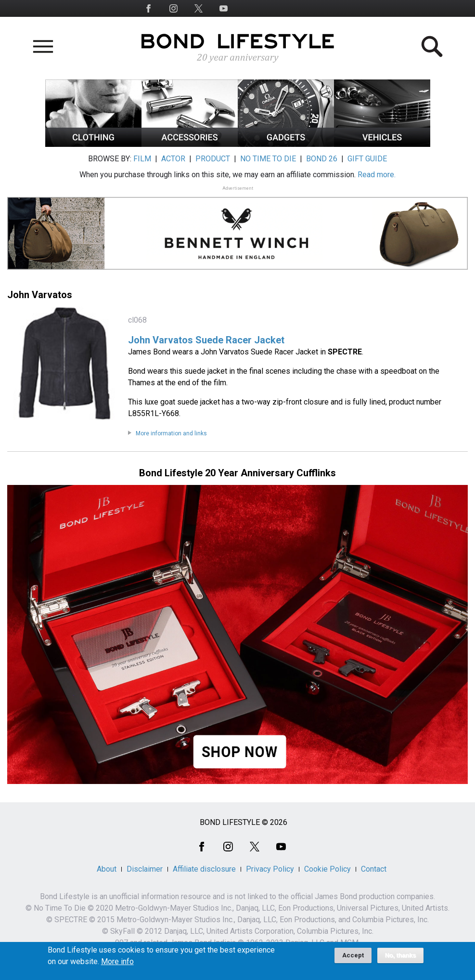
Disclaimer (145, 869)
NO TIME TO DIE (268, 159)
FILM (142, 159)
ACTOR (173, 159)
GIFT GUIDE (367, 159)
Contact (374, 869)
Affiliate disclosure (204, 869)
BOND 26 (322, 159)
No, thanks (401, 959)
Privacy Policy (270, 869)
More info (117, 965)
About (107, 869)
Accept (353, 959)
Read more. (377, 175)
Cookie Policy (327, 869)
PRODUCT (213, 159)
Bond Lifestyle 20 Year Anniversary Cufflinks (237, 473)
